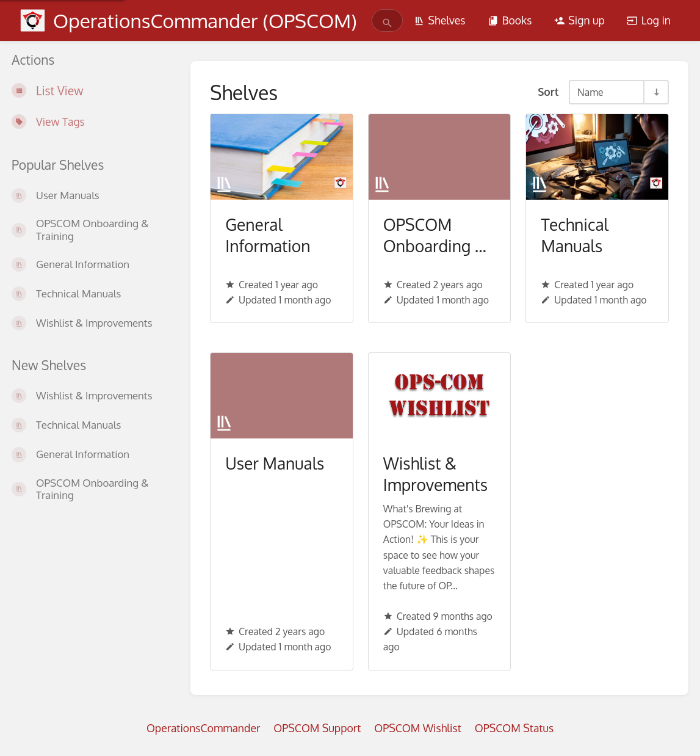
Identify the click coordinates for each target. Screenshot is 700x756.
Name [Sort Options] (590, 92)
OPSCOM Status (514, 728)
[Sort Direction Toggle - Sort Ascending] (655, 92)
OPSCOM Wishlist (418, 728)
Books (510, 20)
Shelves (440, 20)
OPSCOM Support (317, 728)
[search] (381, 20)
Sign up (579, 20)
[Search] (387, 23)
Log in (649, 20)
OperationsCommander (203, 728)
